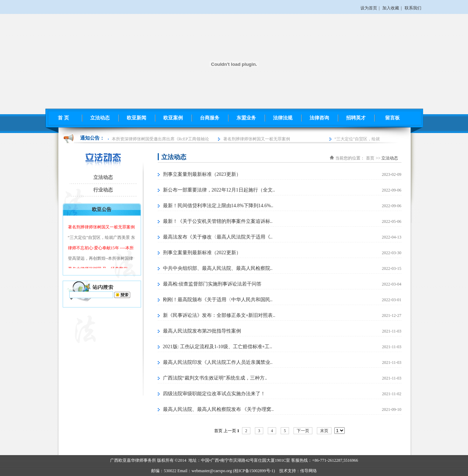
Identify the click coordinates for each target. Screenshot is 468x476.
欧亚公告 (102, 209)
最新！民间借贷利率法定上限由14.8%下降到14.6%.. (218, 206)
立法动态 (100, 118)
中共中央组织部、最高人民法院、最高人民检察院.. (218, 268)
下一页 (303, 431)
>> (378, 158)
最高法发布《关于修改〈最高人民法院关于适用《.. (218, 237)
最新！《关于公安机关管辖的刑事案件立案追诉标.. (218, 221)
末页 (324, 431)
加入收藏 (391, 8)
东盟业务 (246, 118)
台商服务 (210, 118)
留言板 (392, 118)
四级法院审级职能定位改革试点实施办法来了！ (214, 394)
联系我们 (413, 8)
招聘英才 (356, 118)
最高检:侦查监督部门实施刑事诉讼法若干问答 (212, 284)
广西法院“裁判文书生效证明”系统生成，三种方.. (215, 378)
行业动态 (103, 190)
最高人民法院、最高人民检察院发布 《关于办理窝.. (219, 409)
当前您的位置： (350, 158)
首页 (370, 158)
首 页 (63, 118)
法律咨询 (319, 118)
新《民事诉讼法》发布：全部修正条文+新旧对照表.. (219, 315)
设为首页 (369, 8)
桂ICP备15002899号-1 (254, 471)
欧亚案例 (173, 118)
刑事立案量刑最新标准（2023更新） (202, 174)
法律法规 (283, 118)
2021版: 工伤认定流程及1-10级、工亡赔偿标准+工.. (218, 347)
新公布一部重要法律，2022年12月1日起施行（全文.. (219, 190)
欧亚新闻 (136, 118)
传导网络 (309, 471)
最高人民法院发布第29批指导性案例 (202, 331)
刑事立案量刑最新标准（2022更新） (202, 253)
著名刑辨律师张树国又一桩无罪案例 (258, 139)
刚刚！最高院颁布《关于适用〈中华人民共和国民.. (218, 300)
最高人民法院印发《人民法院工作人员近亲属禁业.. (218, 362)
